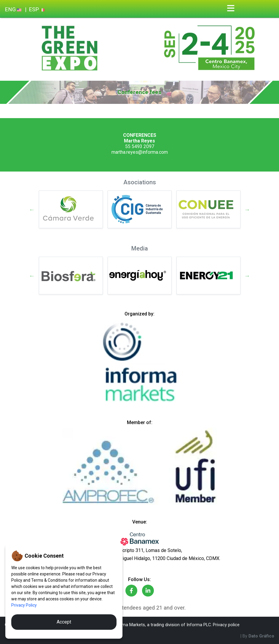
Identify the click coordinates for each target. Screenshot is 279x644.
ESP (37, 9)
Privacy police (226, 625)
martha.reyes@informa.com (140, 152)
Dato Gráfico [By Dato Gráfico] (261, 636)
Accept (64, 622)
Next (247, 210)
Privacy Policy (24, 605)
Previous (32, 210)
